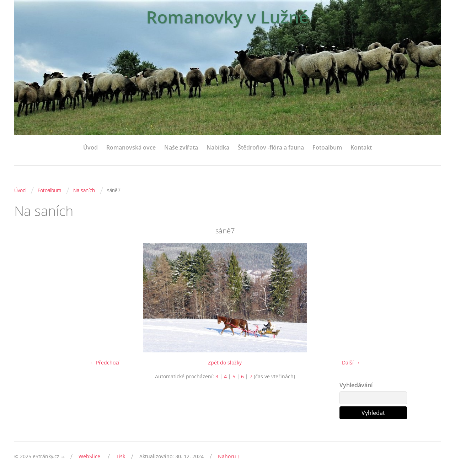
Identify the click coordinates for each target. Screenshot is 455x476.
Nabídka (218, 147)
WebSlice (89, 456)
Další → (351, 363)
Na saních (84, 190)
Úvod (90, 147)
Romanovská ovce (131, 147)
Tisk (121, 456)
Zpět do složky (225, 363)
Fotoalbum (327, 147)
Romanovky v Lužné (227, 17)
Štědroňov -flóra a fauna (271, 147)
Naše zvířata (181, 147)
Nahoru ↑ (229, 456)
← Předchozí (105, 363)
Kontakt (361, 147)
